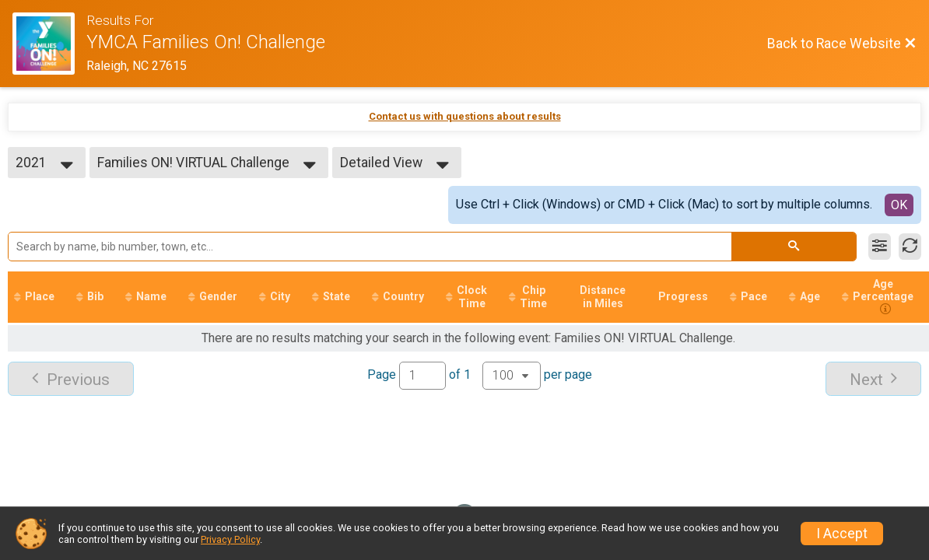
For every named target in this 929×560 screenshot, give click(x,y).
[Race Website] (49, 44)
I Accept (842, 534)
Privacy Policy (230, 539)
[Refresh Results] (910, 247)
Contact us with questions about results (465, 116)
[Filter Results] (880, 247)
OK (899, 205)
